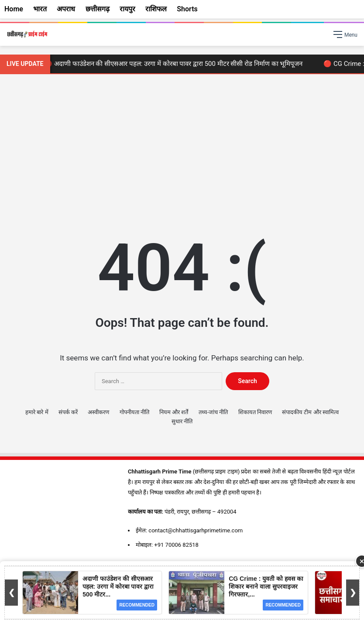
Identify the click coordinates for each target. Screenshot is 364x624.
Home (14, 9)
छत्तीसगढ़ (98, 9)
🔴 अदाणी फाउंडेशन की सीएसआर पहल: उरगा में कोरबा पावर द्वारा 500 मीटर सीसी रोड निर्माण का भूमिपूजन (176, 64)
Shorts (187, 9)
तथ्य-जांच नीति (213, 412)
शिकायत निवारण (255, 412)
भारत (40, 9)
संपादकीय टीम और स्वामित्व (310, 412)
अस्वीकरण (98, 412)
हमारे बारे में (37, 412)
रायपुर (127, 9)
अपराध (66, 9)
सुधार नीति (182, 421)
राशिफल (156, 9)
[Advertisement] (182, 148)
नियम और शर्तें (174, 412)
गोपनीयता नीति (134, 412)
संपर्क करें (68, 412)
